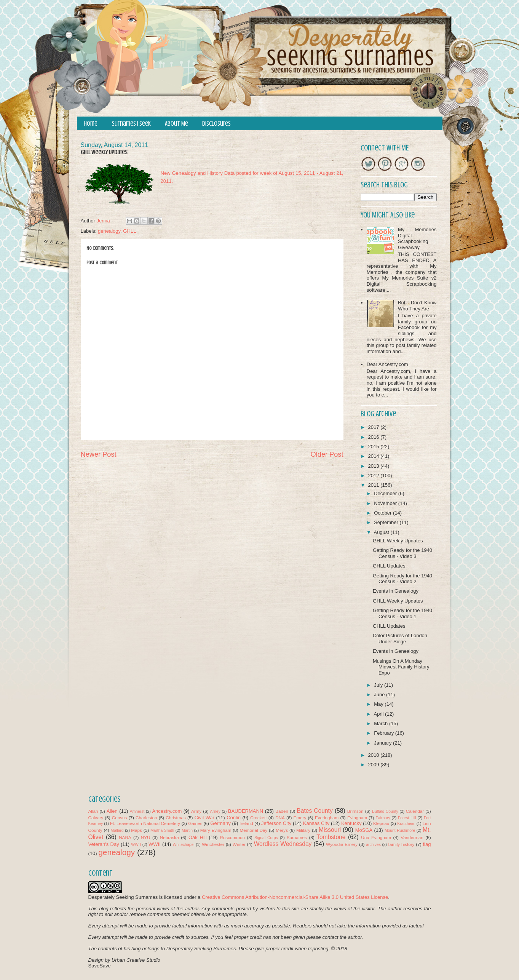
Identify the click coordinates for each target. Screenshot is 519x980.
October (383, 513)
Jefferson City (276, 823)
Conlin (234, 818)
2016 (374, 437)
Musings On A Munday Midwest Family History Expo (401, 667)
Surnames (297, 837)
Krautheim (406, 824)
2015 (374, 447)
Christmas (176, 818)
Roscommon (232, 837)
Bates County (315, 811)
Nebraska (169, 837)
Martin (187, 831)
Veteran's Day (104, 844)
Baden (282, 811)
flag (427, 844)
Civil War (204, 818)
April (379, 714)
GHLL (129, 231)
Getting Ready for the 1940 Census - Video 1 (402, 613)
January (383, 743)
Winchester (213, 844)
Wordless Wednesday (283, 844)
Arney (215, 811)
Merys (282, 830)
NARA (125, 837)
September (387, 522)
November (386, 503)
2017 (374, 427)
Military (303, 830)
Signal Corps (266, 838)
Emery (300, 818)
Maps (137, 830)
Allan (93, 811)
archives (373, 845)
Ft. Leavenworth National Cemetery (145, 823)
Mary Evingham (216, 830)
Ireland (246, 823)
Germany (220, 823)
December (386, 493)
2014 (374, 456)
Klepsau (381, 823)
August (382, 532)
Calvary (96, 818)
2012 (374, 476)
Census (120, 818)
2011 (374, 485)
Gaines (195, 823)
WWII (155, 844)
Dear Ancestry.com (387, 364)
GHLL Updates (389, 566)
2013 (374, 466)
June (380, 695)
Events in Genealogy (396, 591)
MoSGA (364, 830)
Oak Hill (198, 837)
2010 (374, 755)
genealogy (109, 231)
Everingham (327, 818)
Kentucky (351, 823)
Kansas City (316, 823)
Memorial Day (253, 830)
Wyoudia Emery (342, 844)
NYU (146, 837)
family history (402, 844)
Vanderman (412, 837)
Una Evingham (376, 837)
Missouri (330, 830)
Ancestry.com (167, 811)
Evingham (357, 818)
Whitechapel (183, 845)
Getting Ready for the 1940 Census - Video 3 (402, 553)
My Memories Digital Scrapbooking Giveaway (417, 238)
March (382, 723)
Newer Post (99, 454)
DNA (280, 818)
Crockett (259, 818)
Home (91, 124)
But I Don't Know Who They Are (417, 306)
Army (196, 811)
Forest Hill (407, 818)
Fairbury (383, 818)
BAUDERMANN (246, 811)
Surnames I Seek (131, 124)
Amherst (137, 811)
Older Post (327, 454)
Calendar (415, 811)
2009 (374, 765)
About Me (176, 124)
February (385, 733)
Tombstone (331, 837)
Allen (112, 811)
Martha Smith (162, 831)
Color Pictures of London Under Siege (400, 639)
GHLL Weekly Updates (398, 541)
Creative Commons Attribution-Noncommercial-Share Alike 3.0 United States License (295, 897)
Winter (239, 844)
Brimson (355, 811)
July (379, 685)
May (379, 704)
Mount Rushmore (400, 831)
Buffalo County (385, 811)
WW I (136, 845)
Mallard (117, 831)
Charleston (146, 818)
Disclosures (216, 124)
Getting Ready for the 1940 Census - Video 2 (402, 579)
